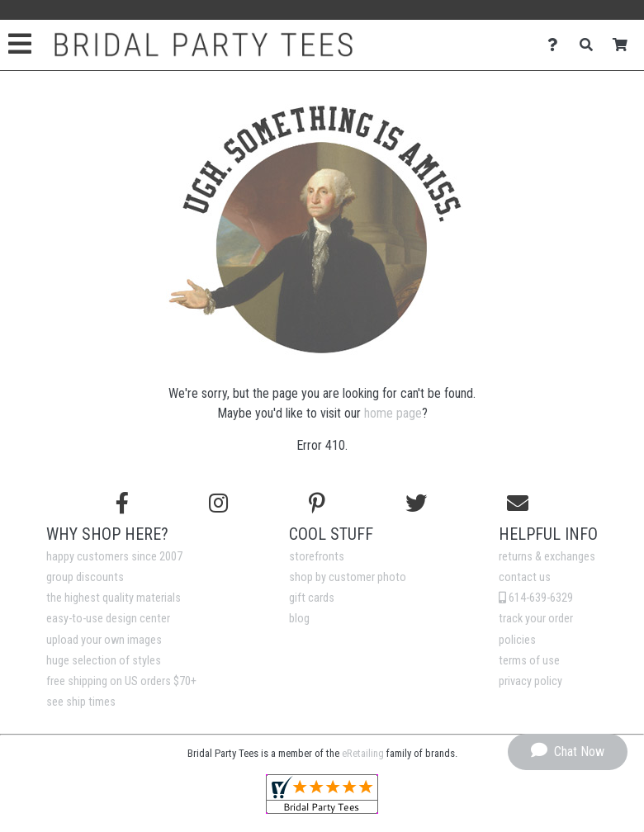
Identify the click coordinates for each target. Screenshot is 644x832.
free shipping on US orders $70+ (121, 681)
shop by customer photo (348, 577)
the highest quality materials (114, 598)
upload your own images (104, 640)
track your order (536, 619)
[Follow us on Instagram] (218, 503)
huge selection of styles (104, 661)
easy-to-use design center (108, 619)
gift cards (312, 598)
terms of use (529, 661)
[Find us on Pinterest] (317, 503)
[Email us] (518, 503)
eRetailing (363, 753)
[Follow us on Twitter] (416, 503)
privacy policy (530, 681)
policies (517, 640)
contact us (525, 577)
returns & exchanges (547, 557)
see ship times (81, 702)
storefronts (317, 557)
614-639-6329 (536, 598)
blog (299, 619)
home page (393, 413)
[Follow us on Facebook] (122, 503)
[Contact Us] (557, 45)
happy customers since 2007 (114, 557)
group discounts (85, 577)
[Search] (591, 45)
